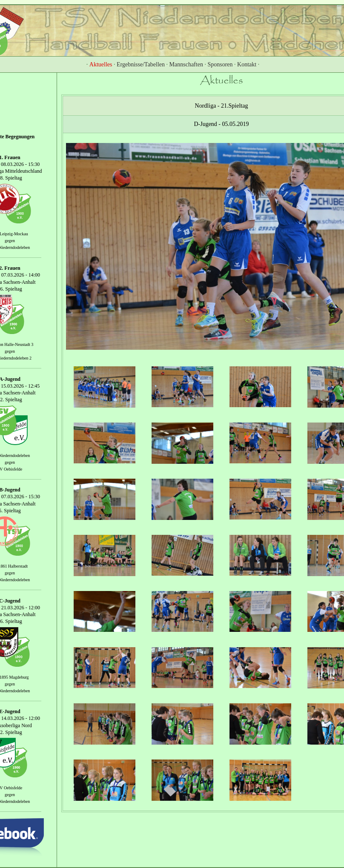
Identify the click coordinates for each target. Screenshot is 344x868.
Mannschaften (186, 64)
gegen (10, 241)
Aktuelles (101, 64)
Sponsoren (220, 64)
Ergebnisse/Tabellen (141, 64)
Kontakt (247, 64)
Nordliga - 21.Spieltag (222, 106)
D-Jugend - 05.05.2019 (221, 124)
